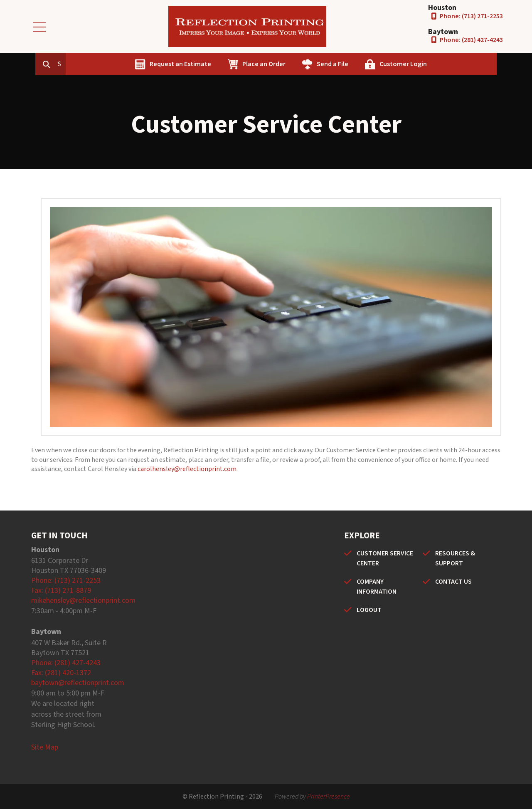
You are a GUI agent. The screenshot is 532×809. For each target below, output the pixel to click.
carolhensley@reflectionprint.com (187, 469)
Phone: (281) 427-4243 (471, 40)
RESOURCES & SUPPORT (455, 558)
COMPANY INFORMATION (377, 587)
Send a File (370, 64)
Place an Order (302, 64)
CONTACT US (453, 582)
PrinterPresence (329, 797)
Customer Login (441, 64)
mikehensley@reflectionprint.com (83, 601)
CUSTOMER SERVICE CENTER (385, 558)
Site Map (45, 747)
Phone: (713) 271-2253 (471, 16)
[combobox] (99, 64)
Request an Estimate (218, 64)
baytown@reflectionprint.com (78, 683)
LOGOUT (369, 610)
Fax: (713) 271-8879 (61, 591)
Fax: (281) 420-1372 (61, 673)
